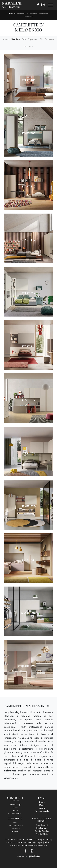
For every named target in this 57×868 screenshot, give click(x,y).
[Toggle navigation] (50, 5)
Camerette (34, 13)
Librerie (42, 808)
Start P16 (28, 347)
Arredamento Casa (22, 13)
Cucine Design (15, 805)
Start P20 (28, 506)
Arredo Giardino (42, 831)
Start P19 (28, 453)
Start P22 (28, 613)
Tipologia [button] (33, 39)
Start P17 (28, 400)
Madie (42, 805)
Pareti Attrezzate (42, 811)
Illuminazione (42, 828)
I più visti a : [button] (29, 46)
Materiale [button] (15, 39)
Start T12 (28, 240)
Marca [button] (6, 39)
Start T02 (28, 133)
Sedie (15, 810)
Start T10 (28, 187)
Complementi (42, 825)
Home (11, 13)
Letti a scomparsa (15, 826)
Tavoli (15, 808)
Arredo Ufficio (42, 834)
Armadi (15, 831)
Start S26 (28, 666)
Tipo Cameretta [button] (47, 39)
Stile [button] (24, 39)
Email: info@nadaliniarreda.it (34, 845)
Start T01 (28, 80)
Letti (15, 823)
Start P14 (28, 293)
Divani (42, 802)
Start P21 (28, 560)
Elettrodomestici (15, 813)
